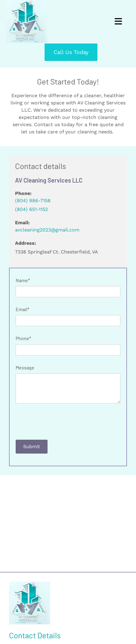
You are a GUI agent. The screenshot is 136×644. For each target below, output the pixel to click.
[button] (71, 52)
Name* (23, 280)
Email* (22, 309)
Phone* (23, 338)
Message (25, 367)
